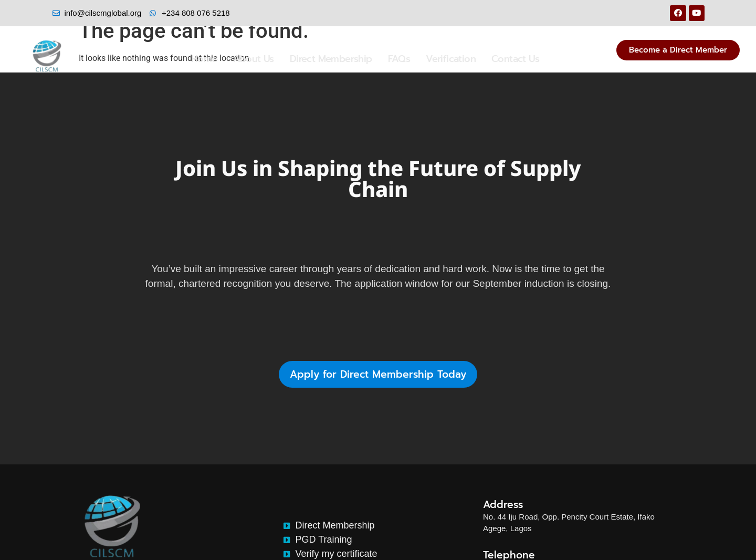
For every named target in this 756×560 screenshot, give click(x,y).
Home (204, 59)
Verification (451, 59)
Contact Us (515, 59)
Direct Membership (331, 59)
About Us (254, 59)
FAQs (399, 59)
